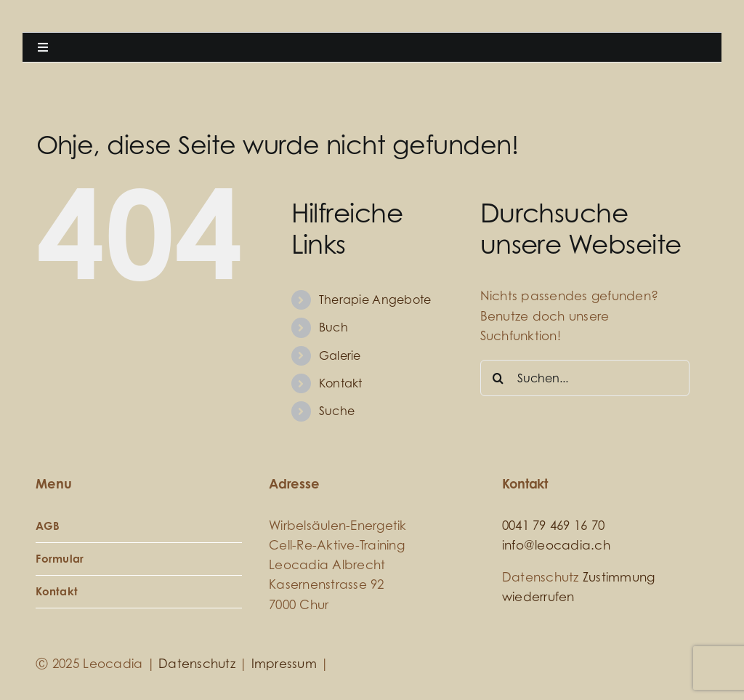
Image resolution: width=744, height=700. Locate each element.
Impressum (284, 663)
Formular (60, 559)
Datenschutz (197, 663)
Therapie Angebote (375, 299)
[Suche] (498, 378)
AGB (48, 526)
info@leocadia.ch (556, 545)
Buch (333, 327)
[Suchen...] (585, 378)
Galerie (340, 355)
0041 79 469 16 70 (553, 525)
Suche (337, 411)
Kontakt (341, 383)
